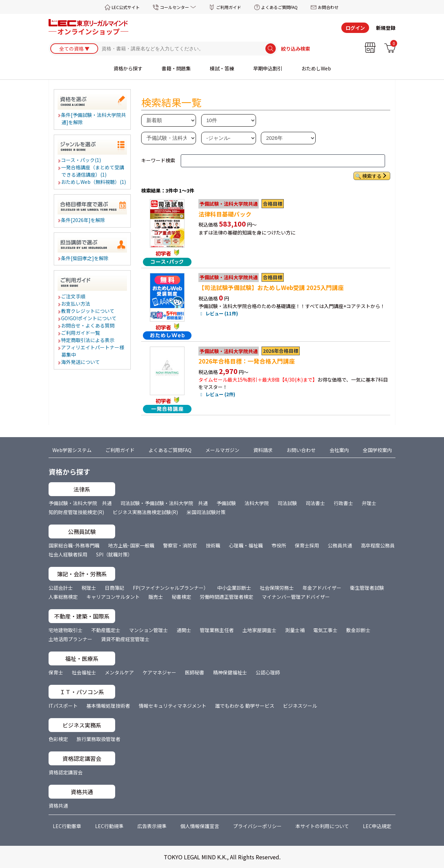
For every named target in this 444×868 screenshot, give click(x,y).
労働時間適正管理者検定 (227, 597)
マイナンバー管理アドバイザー (296, 597)
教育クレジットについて (88, 311)
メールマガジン (222, 450)
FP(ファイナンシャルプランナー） (171, 588)
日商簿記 (114, 588)
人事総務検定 (63, 597)
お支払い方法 (76, 304)
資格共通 (58, 806)
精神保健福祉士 (230, 672)
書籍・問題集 (176, 68)
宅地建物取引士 (66, 630)
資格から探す (128, 68)
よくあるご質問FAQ (279, 7)
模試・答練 (222, 68)
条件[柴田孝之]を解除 (85, 258)
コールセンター (174, 7)
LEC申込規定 (377, 826)
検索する (372, 176)
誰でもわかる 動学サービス (245, 706)
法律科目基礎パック (225, 214)
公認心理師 (268, 672)
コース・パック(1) (81, 160)
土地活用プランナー (70, 639)
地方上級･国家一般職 (131, 545)
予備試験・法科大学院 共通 (80, 503)
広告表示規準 (152, 826)
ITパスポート (63, 706)
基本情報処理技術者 (108, 706)
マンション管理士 (148, 630)
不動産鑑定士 (106, 630)
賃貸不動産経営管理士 (125, 639)
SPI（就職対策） (114, 554)
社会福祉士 (84, 672)
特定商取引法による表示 (88, 340)
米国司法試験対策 (206, 512)
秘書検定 (181, 597)
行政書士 (343, 503)
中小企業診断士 (234, 588)
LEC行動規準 (109, 826)
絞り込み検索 (296, 49)
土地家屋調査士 (259, 630)
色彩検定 (58, 739)
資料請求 (263, 450)
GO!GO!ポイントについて (89, 318)
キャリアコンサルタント (113, 597)
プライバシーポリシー (257, 826)
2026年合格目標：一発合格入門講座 (247, 361)
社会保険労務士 (277, 588)
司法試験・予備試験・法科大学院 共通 (164, 503)
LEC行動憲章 (67, 826)
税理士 (89, 588)
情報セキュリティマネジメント (173, 706)
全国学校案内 (377, 450)
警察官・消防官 (180, 545)
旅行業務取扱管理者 (99, 739)
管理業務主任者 (217, 630)
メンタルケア (119, 672)
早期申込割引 (268, 68)
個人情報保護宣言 (200, 826)
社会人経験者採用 (68, 554)
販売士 (156, 597)
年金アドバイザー (322, 588)
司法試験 (287, 503)
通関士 (184, 630)
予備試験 (226, 503)
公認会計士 (61, 588)
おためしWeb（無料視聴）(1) (94, 182)
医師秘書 (195, 672)
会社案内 (339, 450)
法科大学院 (257, 503)
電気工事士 (325, 630)
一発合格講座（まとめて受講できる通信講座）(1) (93, 171)
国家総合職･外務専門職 (74, 545)
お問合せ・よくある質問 (88, 325)
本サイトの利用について (322, 826)
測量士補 (295, 630)
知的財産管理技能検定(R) (76, 512)
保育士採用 (307, 545)
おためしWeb (316, 68)
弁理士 (369, 503)
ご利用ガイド (229, 7)
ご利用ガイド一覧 (81, 333)
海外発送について (81, 362)
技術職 (213, 545)
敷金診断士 (358, 630)
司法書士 (315, 503)
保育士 (56, 672)
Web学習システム (72, 450)
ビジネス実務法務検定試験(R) (145, 512)
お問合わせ (328, 7)
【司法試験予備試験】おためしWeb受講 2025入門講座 (271, 288)
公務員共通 (340, 545)
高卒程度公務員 (378, 545)
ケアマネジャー (159, 672)
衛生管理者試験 (367, 588)
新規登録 (386, 28)
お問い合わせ (301, 450)
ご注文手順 (74, 296)
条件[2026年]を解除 (83, 220)
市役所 (279, 545)
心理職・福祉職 (246, 545)
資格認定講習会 (66, 772)
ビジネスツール (300, 706)
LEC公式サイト (126, 7)
